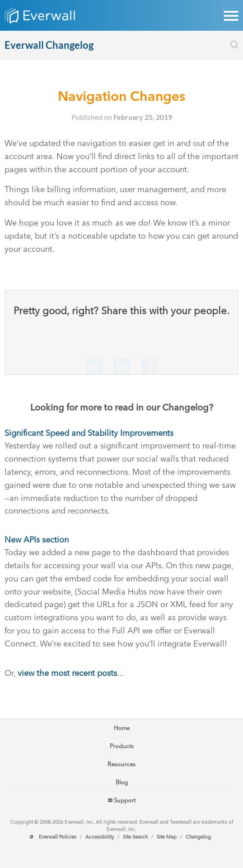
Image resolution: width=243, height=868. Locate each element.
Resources (121, 764)
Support (122, 800)
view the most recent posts (67, 673)
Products (122, 746)
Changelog (198, 837)
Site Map (167, 837)
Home (122, 728)
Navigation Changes (121, 96)
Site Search (135, 837)
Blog (122, 782)
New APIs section (37, 540)
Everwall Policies (58, 837)
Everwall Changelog (49, 45)
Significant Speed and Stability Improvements (89, 433)
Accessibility (100, 837)
